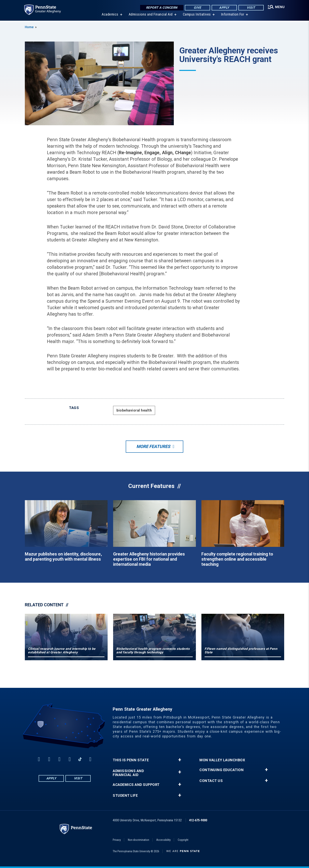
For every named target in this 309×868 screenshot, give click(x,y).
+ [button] (180, 760)
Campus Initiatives (196, 16)
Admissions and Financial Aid (150, 16)
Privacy (117, 840)
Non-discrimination (139, 840)
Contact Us (211, 781)
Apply (223, 8)
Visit (250, 8)
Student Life (125, 796)
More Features (153, 447)
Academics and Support (136, 785)
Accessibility (163, 840)
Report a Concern (161, 8)
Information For (232, 16)
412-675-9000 (198, 820)
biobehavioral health (134, 410)
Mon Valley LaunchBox (222, 760)
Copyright (183, 840)
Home (29, 27)
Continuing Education (222, 770)
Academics (109, 16)
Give (197, 8)
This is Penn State (131, 760)
